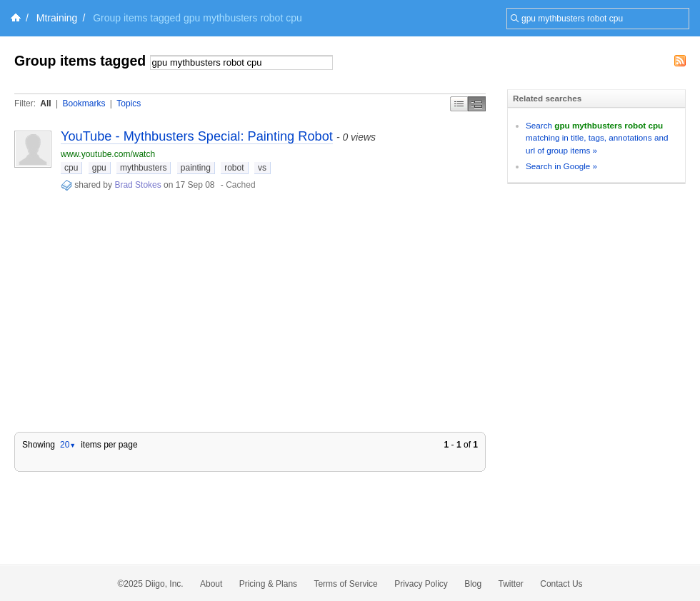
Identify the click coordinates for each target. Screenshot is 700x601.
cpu (71, 168)
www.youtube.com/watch (108, 154)
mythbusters (143, 168)
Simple (459, 104)
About (211, 584)
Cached (240, 185)
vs (262, 168)
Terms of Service (345, 584)
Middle (477, 104)
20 (68, 445)
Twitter (511, 584)
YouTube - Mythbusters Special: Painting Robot (197, 136)
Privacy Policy (421, 584)
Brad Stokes (137, 185)
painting (196, 168)
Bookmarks (84, 103)
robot (234, 168)
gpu (99, 168)
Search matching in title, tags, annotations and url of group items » (597, 138)
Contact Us (561, 584)
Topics (129, 103)
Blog (473, 584)
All (45, 103)
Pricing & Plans (268, 584)
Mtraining (57, 18)
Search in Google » (561, 166)
